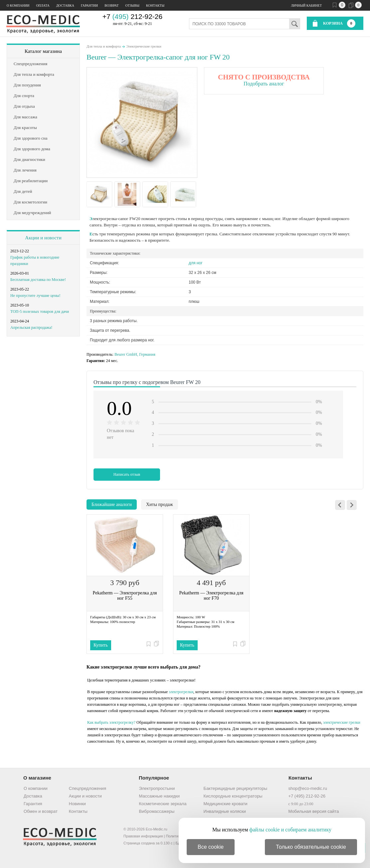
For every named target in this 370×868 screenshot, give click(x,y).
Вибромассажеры (157, 811)
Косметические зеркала (163, 804)
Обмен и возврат (41, 811)
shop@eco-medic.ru (308, 788)
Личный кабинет (306, 5)
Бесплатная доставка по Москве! (38, 280)
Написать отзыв (127, 474)
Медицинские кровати (226, 804)
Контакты (155, 5)
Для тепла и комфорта (104, 46)
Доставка (65, 5)
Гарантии (89, 5)
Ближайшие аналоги (112, 504)
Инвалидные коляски (225, 811)
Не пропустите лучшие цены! (35, 296)
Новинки (77, 804)
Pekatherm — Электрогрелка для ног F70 (211, 596)
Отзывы (132, 5)
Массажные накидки (159, 796)
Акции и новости (43, 238)
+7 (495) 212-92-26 (307, 796)
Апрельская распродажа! (31, 327)
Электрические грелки (144, 46)
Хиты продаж (160, 504)
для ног (196, 263)
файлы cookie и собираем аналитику (290, 830)
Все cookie (211, 847)
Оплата (43, 5)
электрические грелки (342, 722)
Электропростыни (157, 788)
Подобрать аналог (264, 84)
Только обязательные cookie (311, 847)
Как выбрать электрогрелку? (111, 722)
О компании (18, 5)
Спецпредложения (88, 788)
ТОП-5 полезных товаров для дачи (40, 311)
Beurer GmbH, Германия (135, 354)
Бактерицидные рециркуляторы (235, 788)
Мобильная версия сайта (313, 811)
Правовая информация (143, 836)
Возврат (111, 5)
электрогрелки (181, 692)
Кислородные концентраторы (233, 796)
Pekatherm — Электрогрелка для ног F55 (125, 596)
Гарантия (33, 804)
